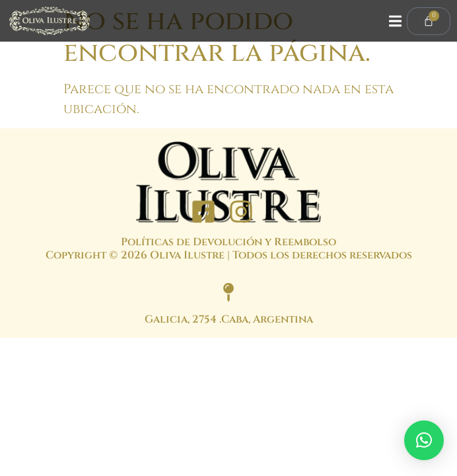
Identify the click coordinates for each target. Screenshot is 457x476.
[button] (424, 440)
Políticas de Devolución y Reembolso (228, 242)
